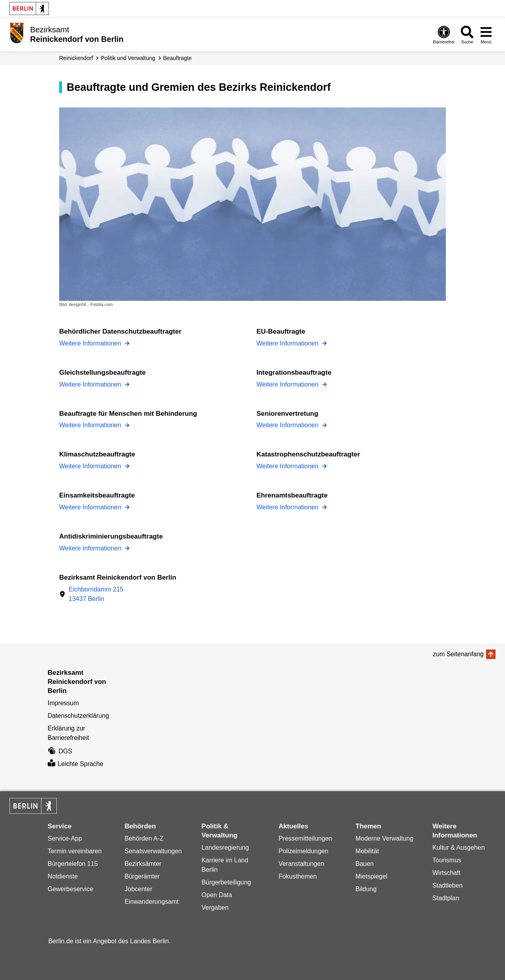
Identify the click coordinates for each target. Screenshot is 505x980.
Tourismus (447, 860)
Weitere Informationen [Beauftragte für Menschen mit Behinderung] (91, 425)
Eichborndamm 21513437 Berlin (96, 594)
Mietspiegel (371, 876)
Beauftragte (177, 58)
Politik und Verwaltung (128, 58)
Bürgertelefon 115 (73, 864)
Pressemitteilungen (305, 838)
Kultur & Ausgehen (459, 848)
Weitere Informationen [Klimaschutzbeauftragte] (91, 466)
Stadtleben (448, 885)
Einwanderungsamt (152, 902)
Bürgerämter (142, 876)
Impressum (63, 703)
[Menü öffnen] (486, 35)
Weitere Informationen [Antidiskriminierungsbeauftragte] (91, 548)
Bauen (365, 864)
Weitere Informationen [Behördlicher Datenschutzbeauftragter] (91, 343)
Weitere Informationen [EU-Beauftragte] (288, 343)
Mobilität (367, 851)
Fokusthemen (298, 876)
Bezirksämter (143, 864)
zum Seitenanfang (458, 654)
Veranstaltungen (301, 864)
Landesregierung (225, 848)
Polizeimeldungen (303, 851)
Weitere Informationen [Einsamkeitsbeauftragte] (91, 507)
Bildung (366, 889)
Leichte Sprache (76, 764)
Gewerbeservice (71, 889)
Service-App (65, 838)
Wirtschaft (446, 873)
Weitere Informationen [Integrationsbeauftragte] (288, 384)
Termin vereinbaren (75, 851)
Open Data (217, 895)
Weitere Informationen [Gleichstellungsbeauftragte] (91, 384)
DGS (60, 751)
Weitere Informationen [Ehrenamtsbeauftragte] (288, 507)
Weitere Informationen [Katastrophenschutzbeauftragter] (288, 466)
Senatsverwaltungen (153, 851)
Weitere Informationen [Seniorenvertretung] (288, 425)
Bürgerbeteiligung (226, 882)
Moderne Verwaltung (384, 838)
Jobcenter (138, 889)
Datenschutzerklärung (79, 716)
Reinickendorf (76, 58)
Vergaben (215, 908)
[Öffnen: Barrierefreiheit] (444, 35)
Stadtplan (446, 898)
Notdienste (63, 876)
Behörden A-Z (144, 838)
